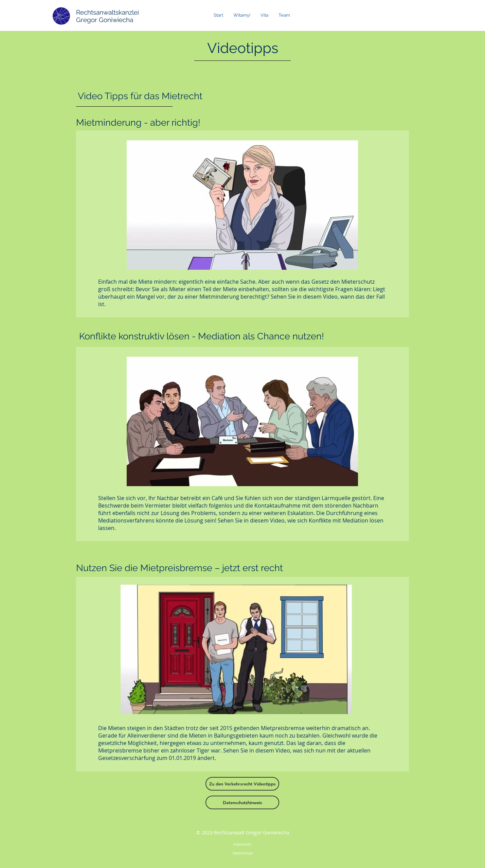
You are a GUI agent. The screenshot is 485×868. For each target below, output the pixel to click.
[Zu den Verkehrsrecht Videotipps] (242, 784)
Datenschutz (243, 853)
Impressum (243, 844)
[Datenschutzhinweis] (242, 802)
